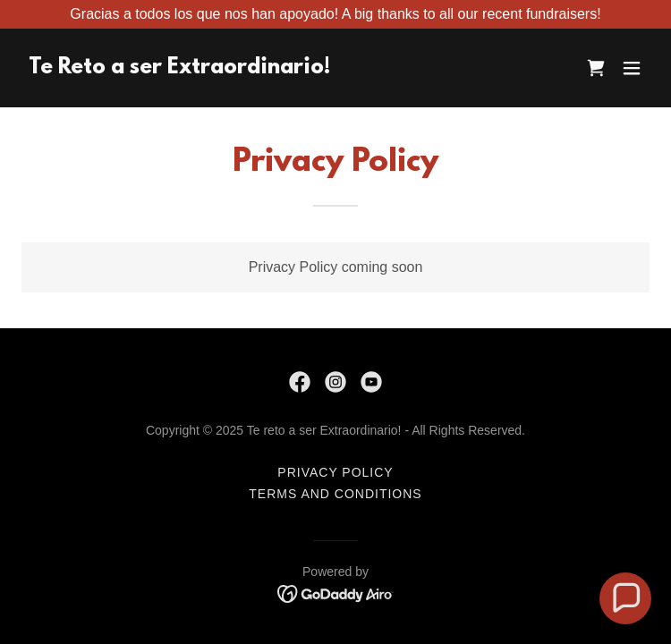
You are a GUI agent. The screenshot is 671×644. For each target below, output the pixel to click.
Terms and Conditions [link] (335, 494)
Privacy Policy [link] (335, 472)
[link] (179, 68)
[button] (632, 68)
